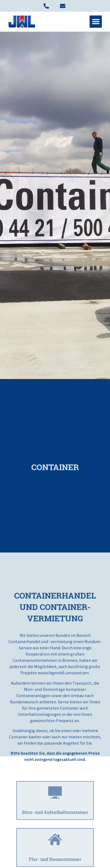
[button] (96, 22)
